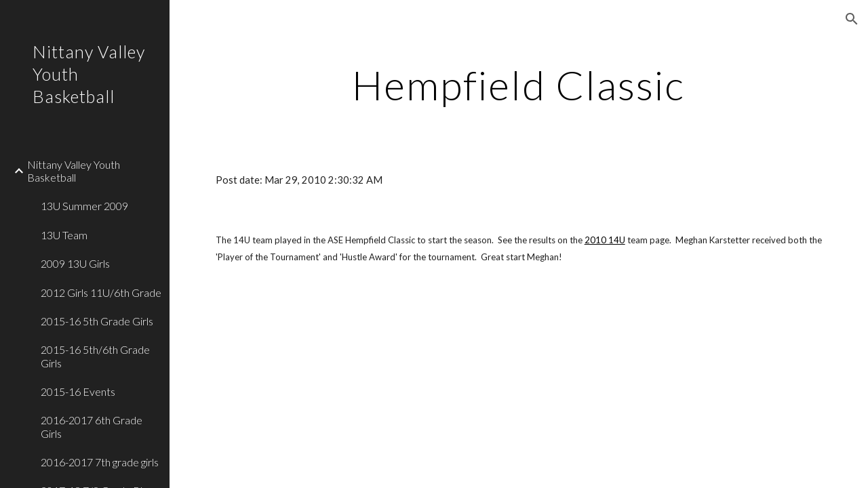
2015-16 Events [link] (78, 391)
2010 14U (605, 240)
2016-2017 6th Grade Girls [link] (92, 426)
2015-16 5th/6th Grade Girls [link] (95, 356)
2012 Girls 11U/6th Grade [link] (101, 292)
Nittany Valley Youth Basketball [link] (74, 171)
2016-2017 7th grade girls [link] (100, 462)
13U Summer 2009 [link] (84, 206)
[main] (518, 85)
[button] (852, 19)
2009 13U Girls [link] (75, 263)
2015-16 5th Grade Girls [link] (97, 321)
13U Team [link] (64, 235)
